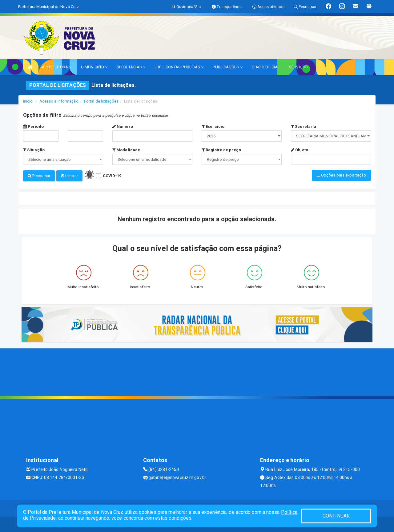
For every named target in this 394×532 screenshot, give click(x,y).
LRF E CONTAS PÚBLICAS (179, 67)
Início (28, 101)
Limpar (69, 176)
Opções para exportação (341, 175)
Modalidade (126, 150)
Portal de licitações (101, 101)
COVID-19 (112, 176)
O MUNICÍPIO (94, 67)
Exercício (213, 126)
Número (123, 126)
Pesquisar (39, 176)
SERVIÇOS (298, 67)
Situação (34, 150)
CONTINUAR (336, 516)
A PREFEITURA (57, 67)
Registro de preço (221, 150)
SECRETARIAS (131, 67)
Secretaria (304, 126)
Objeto (300, 150)
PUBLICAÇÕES (227, 67)
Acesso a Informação (59, 101)
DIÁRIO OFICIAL (266, 67)
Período (33, 126)
